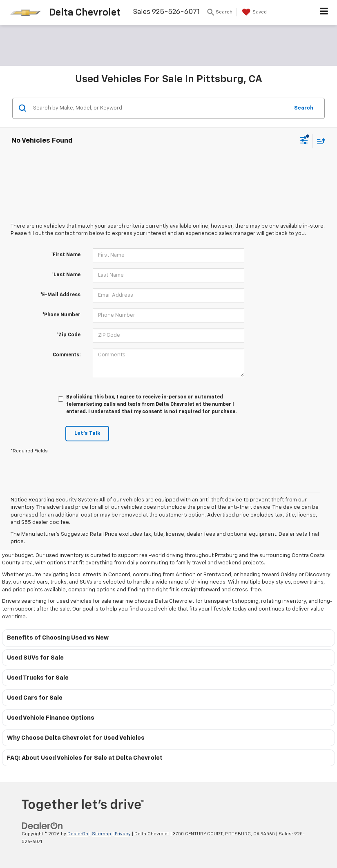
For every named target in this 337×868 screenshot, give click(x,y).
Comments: (67, 355)
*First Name (66, 255)
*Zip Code (69, 335)
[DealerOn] (42, 826)
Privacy (123, 834)
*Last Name (66, 275)
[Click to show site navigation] (324, 13)
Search (304, 108)
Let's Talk (87, 433)
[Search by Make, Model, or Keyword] (160, 108)
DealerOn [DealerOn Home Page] (78, 834)
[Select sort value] (319, 141)
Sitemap (102, 834)
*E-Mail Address (60, 295)
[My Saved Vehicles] (253, 12)
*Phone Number (61, 315)
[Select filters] (304, 141)
